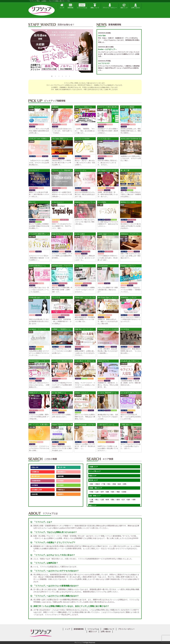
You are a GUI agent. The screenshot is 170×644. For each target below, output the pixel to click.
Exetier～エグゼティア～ (107, 49)
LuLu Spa (102, 35)
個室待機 (60, 476)
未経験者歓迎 (36, 481)
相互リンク (124, 6)
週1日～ (60, 503)
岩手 (102, 492)
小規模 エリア (93, 467)
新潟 (118, 500)
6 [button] (70, 76)
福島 (107, 492)
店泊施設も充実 (36, 490)
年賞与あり (61, 490)
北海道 (124, 492)
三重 (91, 500)
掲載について (95, 6)
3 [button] (59, 76)
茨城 (114, 484)
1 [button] (52, 76)
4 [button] (62, 76)
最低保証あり (61, 472)
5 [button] (66, 76)
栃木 (119, 484)
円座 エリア (93, 476)
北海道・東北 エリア (95, 488)
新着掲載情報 (79, 629)
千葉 (103, 484)
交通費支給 (35, 472)
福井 (128, 500)
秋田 (112, 492)
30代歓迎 (34, 485)
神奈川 (97, 484)
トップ (62, 6)
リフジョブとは (82, 6)
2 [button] (55, 76)
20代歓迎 (60, 481)
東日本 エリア (93, 480)
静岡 (91, 502)
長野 (134, 500)
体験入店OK (35, 503)
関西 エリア (93, 506)
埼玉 (109, 484)
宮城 (91, 492)
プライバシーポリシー (110, 6)
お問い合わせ (136, 6)
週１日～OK (61, 467)
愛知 (112, 500)
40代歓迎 (60, 485)
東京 (91, 484)
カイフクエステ (104, 63)
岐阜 (107, 500)
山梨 (102, 500)
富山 (97, 500)
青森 (118, 492)
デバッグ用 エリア (95, 471)
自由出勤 (34, 494)
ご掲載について (108, 629)
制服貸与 (60, 494)
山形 (97, 492)
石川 (123, 500)
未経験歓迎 (61, 499)
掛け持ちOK (35, 476)
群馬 (124, 484)
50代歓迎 (34, 499)
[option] (61, 52)
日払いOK (35, 467)
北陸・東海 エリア (95, 496)
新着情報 (70, 6)
